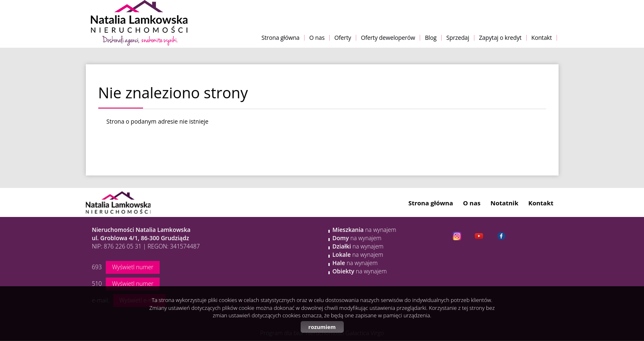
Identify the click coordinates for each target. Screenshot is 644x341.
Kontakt (542, 38)
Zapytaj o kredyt (500, 38)
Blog (431, 38)
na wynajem (365, 230)
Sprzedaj (458, 38)
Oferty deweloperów (388, 38)
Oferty (343, 38)
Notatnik (504, 203)
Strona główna (280, 38)
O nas (317, 38)
